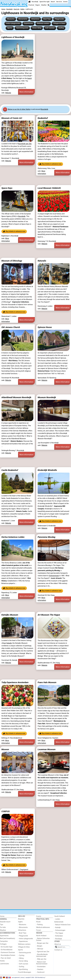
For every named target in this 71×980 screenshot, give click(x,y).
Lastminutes (4, 964)
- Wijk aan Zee (41, 959)
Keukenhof (43, 118)
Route (38, 922)
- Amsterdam (41, 967)
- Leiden (57, 919)
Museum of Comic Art (12, 118)
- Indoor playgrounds (26, 939)
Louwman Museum (47, 749)
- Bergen (39, 946)
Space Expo (7, 188)
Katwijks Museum (10, 615)
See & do (59, 2)
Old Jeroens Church (11, 327)
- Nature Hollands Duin (63, 925)
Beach (53, 2)
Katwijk (9, 643)
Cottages (3, 944)
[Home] (29, 2)
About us (58, 944)
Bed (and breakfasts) (8, 938)
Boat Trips (47, 19)
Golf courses (50, 28)
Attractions (35, 19)
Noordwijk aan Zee (25, 144)
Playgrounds (59, 19)
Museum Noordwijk (47, 397)
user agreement (16, 977)
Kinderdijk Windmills (47, 470)
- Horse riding (23, 961)
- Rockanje (58, 939)
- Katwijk (58, 927)
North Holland (41, 936)
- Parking (39, 925)
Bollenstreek (59, 922)
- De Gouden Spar (6, 947)
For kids (3, 927)
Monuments (23, 19)
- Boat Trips (22, 933)
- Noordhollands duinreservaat (42, 955)
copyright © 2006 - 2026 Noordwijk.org (35, 977)
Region (38, 5)
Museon (5, 749)
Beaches (21, 919)
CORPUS (6, 811)
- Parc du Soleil (5, 958)
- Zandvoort (40, 972)
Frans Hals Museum (47, 682)
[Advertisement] (35, 100)
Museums (11, 19)
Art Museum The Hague (49, 615)
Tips (2, 925)
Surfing (61, 28)
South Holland (60, 916)
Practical (31, 5)
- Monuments (23, 927)
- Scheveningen (60, 930)
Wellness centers (43, 23)
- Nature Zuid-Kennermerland (42, 963)
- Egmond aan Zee (43, 952)
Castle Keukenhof (10, 470)
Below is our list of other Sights (19, 109)
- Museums (22, 925)
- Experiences (23, 941)
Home (2, 916)
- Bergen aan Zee (42, 943)
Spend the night (45, 2)
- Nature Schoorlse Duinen (43, 939)
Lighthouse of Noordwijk (13, 37)
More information (26, 92)
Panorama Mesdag (46, 537)
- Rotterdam (59, 936)
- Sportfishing (23, 969)
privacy (22, 977)
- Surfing (21, 967)
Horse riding (37, 28)
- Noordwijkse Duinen (8, 955)
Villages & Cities (59, 23)
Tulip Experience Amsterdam (15, 682)
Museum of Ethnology (12, 261)
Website (8, 93)
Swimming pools (22, 28)
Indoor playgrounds (13, 23)
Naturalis (42, 261)
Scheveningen (54, 576)
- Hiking (21, 958)
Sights (20, 922)
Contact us (58, 950)
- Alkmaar (40, 949)
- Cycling (21, 955)
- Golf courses (23, 964)
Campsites (4, 941)
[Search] (49, 5)
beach (29, 78)
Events (65, 2)
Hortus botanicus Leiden (13, 537)
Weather (44, 5)
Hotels (2, 961)
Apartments (4, 936)
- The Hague (59, 933)
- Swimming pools (25, 953)
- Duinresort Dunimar (7, 952)
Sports (10, 28)
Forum (39, 930)
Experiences (28, 23)
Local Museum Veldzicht (49, 188)
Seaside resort (5, 922)
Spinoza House (45, 327)
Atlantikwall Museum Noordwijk (16, 397)
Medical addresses (43, 927)
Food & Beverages (25, 972)
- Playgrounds (23, 936)
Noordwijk (35, 2)
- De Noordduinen (6, 950)
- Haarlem (40, 969)
